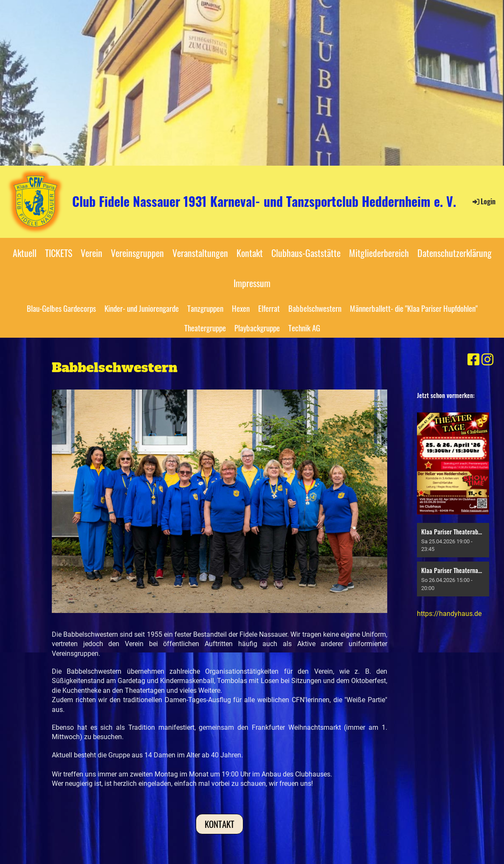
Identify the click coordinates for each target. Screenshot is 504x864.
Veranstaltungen (200, 253)
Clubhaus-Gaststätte (306, 253)
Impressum (252, 283)
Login (483, 201)
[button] (453, 540)
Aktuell (25, 253)
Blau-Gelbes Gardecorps (61, 308)
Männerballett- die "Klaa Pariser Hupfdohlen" (414, 308)
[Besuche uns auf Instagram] (487, 360)
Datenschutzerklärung (455, 253)
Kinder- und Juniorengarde (142, 308)
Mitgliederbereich (379, 253)
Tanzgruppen (205, 308)
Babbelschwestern (315, 308)
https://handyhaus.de (449, 614)
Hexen (241, 308)
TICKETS (59, 253)
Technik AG (304, 328)
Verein (92, 253)
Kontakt (250, 253)
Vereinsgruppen (137, 253)
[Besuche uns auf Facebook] (473, 360)
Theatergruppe (205, 328)
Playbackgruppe (257, 328)
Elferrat (269, 308)
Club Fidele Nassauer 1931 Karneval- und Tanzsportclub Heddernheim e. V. (264, 201)
